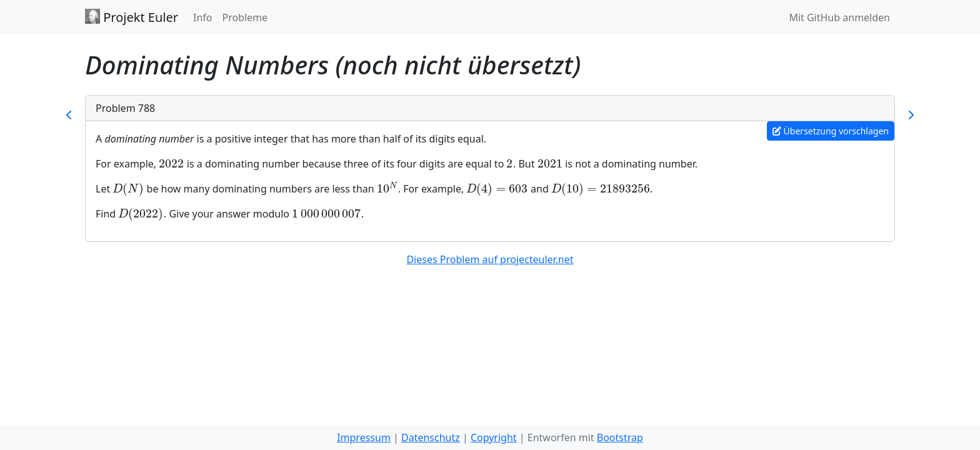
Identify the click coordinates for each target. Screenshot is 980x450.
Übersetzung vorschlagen (831, 131)
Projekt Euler (132, 17)
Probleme (245, 17)
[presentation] (171, 164)
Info (203, 17)
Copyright (494, 437)
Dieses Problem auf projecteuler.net (490, 259)
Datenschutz (431, 437)
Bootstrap (620, 437)
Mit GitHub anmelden (839, 17)
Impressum (364, 437)
